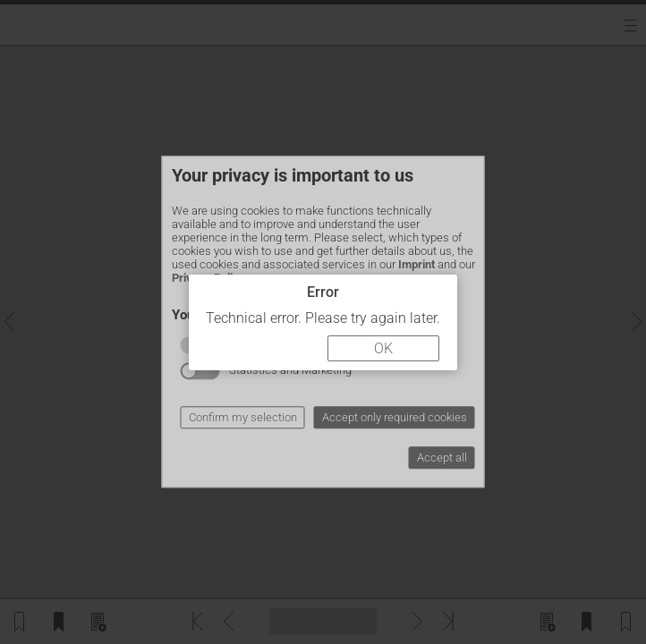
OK (383, 348)
